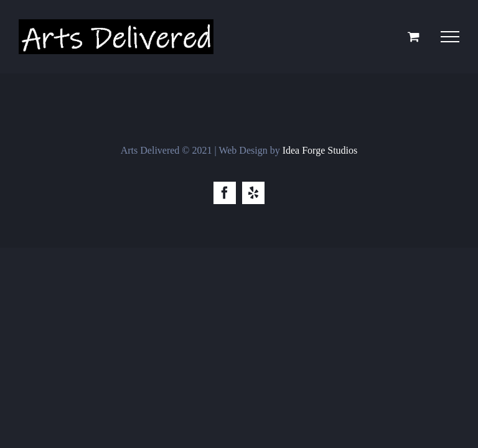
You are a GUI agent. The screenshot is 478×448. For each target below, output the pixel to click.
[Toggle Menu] (450, 37)
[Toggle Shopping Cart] (414, 36)
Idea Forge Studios (320, 150)
